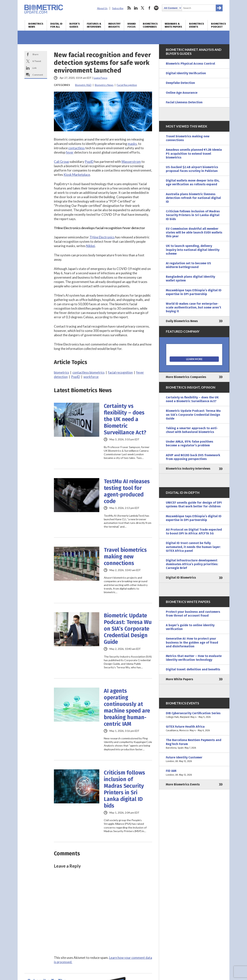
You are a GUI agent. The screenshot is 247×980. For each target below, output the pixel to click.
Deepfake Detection (180, 83)
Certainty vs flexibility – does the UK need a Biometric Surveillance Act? (125, 419)
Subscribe (118, 8)
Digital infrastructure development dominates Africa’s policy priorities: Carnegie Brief (192, 564)
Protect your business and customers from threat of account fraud (193, 614)
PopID (89, 162)
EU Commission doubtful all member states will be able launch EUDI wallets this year (194, 232)
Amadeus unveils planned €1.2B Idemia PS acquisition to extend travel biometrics (194, 153)
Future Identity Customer (194, 759)
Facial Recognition (127, 85)
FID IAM (194, 773)
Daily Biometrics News (182, 321)
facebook (149, 8)
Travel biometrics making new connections (125, 557)
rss (129, 8)
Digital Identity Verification (186, 73)
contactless (77, 148)
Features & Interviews (94, 25)
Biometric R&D (83, 85)
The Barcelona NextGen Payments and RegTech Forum (194, 744)
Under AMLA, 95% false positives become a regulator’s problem (190, 443)
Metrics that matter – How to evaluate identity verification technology (194, 658)
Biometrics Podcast (219, 25)
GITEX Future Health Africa (194, 729)
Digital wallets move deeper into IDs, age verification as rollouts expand (193, 182)
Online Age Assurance (182, 93)
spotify (156, 8)
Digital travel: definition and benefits (193, 669)
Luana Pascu (100, 78)
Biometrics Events (197, 25)
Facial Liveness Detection (184, 102)
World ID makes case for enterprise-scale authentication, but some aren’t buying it (193, 307)
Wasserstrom (131, 162)
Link (34, 68)
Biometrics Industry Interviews (188, 469)
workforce (91, 377)
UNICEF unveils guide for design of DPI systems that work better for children (194, 504)
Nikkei (90, 246)
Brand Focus (132, 25)
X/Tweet (37, 61)
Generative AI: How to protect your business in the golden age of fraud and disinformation (192, 642)
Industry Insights (114, 25)
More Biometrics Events (183, 784)
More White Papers (179, 679)
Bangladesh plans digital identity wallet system (190, 279)
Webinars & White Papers (173, 25)
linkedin (136, 8)
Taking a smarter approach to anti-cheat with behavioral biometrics (192, 430)
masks (132, 144)
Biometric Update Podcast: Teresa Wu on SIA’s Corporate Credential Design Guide (128, 629)
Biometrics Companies (150, 25)
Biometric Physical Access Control (190, 64)
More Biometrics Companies (186, 377)
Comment (38, 75)
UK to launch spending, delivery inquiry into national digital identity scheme (193, 250)
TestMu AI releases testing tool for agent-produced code (127, 491)
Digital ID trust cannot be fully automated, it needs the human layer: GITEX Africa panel (193, 547)
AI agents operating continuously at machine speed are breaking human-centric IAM (127, 707)
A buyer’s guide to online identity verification (190, 627)
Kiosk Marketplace (77, 175)
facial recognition (120, 372)
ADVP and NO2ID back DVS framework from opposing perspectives (193, 457)
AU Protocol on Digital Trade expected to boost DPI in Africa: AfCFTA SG (194, 531)
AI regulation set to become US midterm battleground (188, 265)
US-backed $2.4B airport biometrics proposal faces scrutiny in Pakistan (192, 169)
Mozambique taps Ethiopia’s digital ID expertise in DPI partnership (194, 292)
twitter (143, 8)
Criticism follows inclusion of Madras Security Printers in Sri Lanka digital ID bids (124, 789)
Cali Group (61, 162)
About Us (102, 8)
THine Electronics (102, 237)
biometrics (61, 372)
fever (70, 152)
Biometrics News (36, 25)
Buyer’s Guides (75, 25)
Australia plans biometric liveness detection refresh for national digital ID (193, 198)
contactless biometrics (89, 372)
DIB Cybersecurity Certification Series (194, 715)
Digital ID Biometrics (181, 578)
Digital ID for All (56, 25)
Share (35, 54)
